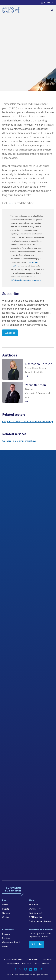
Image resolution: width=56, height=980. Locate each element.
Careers (6, 913)
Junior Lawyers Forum (40, 921)
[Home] (11, 11)
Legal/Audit (47, 959)
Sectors (6, 934)
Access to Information (14, 959)
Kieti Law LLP (36, 913)
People (6, 909)
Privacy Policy (13, 964)
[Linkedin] (31, 969)
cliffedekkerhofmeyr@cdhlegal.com (26, 280)
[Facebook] (15, 969)
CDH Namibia (36, 917)
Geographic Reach (11, 942)
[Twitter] (20, 969)
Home (5, 905)
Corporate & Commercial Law (19, 441)
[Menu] (44, 10)
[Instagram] (26, 969)
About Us (33, 905)
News (5, 946)
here (10, 203)
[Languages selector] (47, 3)
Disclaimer (27, 964)
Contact (6, 917)
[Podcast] (41, 969)
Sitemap (46, 964)
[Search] (52, 10)
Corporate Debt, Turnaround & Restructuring (28, 421)
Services (6, 938)
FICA (37, 964)
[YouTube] (36, 969)
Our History (35, 909)
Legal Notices (32, 959)
